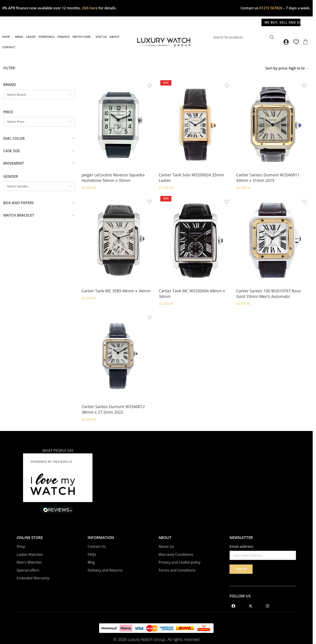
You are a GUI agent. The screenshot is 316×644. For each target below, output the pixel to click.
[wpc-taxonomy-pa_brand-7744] (39, 95)
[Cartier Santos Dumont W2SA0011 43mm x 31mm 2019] (274, 123)
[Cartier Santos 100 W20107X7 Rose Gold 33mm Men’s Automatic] (274, 238)
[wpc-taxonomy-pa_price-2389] (39, 122)
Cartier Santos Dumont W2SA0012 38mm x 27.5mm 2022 (113, 405)
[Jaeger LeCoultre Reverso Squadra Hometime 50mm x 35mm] (117, 123)
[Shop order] (287, 68)
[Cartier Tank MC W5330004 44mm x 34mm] (195, 238)
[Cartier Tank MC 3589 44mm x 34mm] (117, 238)
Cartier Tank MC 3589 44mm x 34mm (116, 288)
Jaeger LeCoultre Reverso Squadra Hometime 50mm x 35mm (113, 176)
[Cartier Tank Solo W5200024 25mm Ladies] (195, 123)
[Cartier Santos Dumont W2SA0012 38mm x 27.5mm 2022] (117, 353)
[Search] (243, 37)
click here (90, 8)
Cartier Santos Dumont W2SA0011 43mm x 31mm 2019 (270, 176)
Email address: (242, 541)
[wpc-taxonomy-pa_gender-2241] (39, 186)
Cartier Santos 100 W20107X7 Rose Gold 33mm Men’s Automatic (270, 290)
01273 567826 (271, 8)
